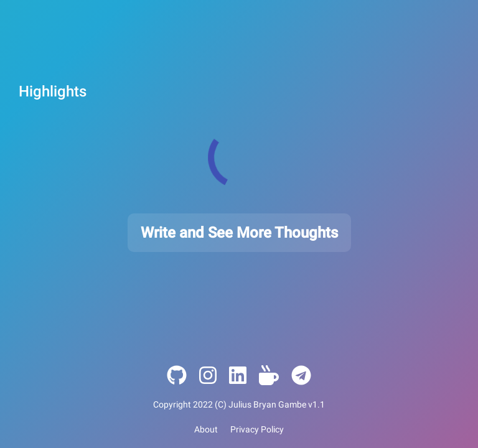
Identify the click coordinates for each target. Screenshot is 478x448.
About (206, 429)
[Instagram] (208, 376)
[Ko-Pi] (269, 376)
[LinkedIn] (238, 376)
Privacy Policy (257, 429)
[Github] (177, 376)
